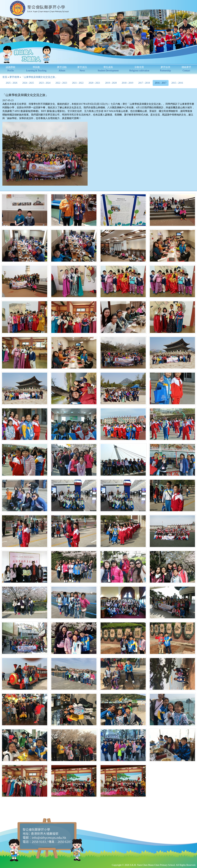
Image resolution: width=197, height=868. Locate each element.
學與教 (36, 69)
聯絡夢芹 (186, 69)
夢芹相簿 (14, 77)
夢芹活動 (62, 69)
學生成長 (108, 69)
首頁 (5, 77)
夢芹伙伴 (165, 69)
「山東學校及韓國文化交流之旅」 (39, 77)
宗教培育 (139, 69)
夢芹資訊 (82, 69)
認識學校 (11, 69)
